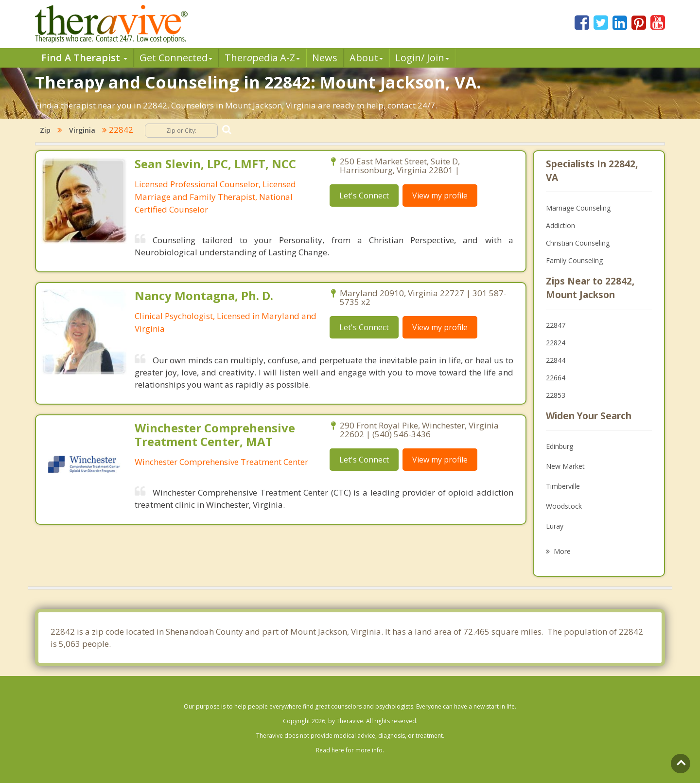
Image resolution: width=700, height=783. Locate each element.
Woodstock (564, 506)
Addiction (560, 225)
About (366, 58)
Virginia (82, 130)
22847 (556, 325)
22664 (556, 378)
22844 (556, 360)
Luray (555, 526)
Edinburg (560, 446)
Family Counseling (574, 260)
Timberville (563, 486)
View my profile (440, 196)
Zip (45, 130)
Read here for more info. (350, 750)
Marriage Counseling (578, 208)
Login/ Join (422, 58)
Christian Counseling (578, 243)
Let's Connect (364, 196)
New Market (565, 466)
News (325, 58)
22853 (556, 395)
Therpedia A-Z (262, 58)
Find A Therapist (84, 58)
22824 (556, 343)
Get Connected (176, 58)
